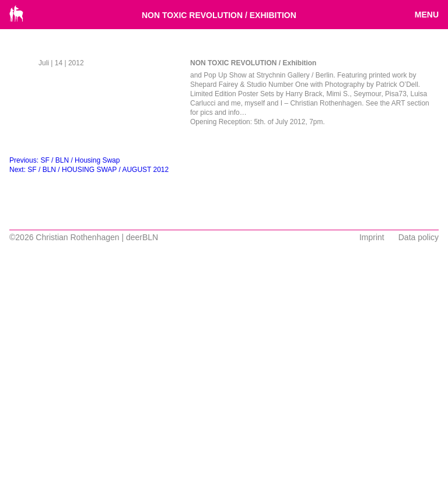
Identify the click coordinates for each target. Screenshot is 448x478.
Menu (427, 15)
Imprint (372, 237)
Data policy (419, 237)
